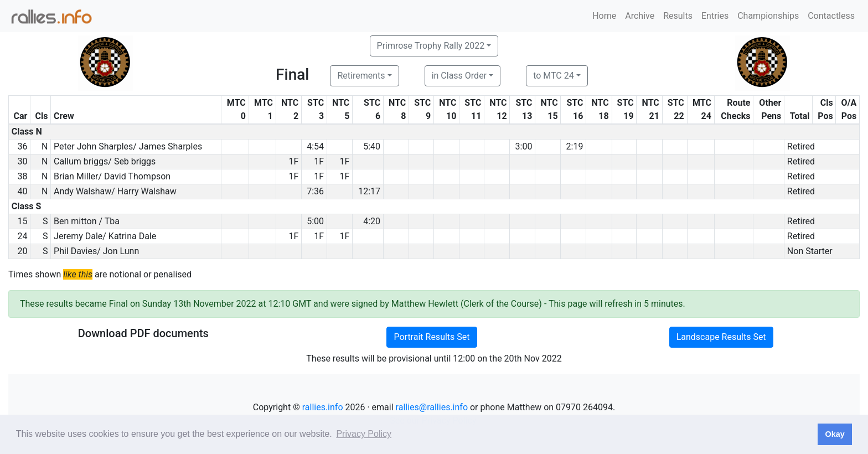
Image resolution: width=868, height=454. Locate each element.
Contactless (831, 16)
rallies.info (323, 407)
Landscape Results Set (721, 337)
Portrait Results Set (432, 337)
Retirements (361, 76)
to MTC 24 (554, 76)
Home (604, 16)
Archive (640, 16)
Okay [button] (835, 434)
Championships (768, 16)
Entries (715, 16)
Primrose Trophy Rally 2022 (431, 46)
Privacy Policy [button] (364, 434)
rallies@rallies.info (432, 407)
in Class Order (459, 76)
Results (678, 16)
